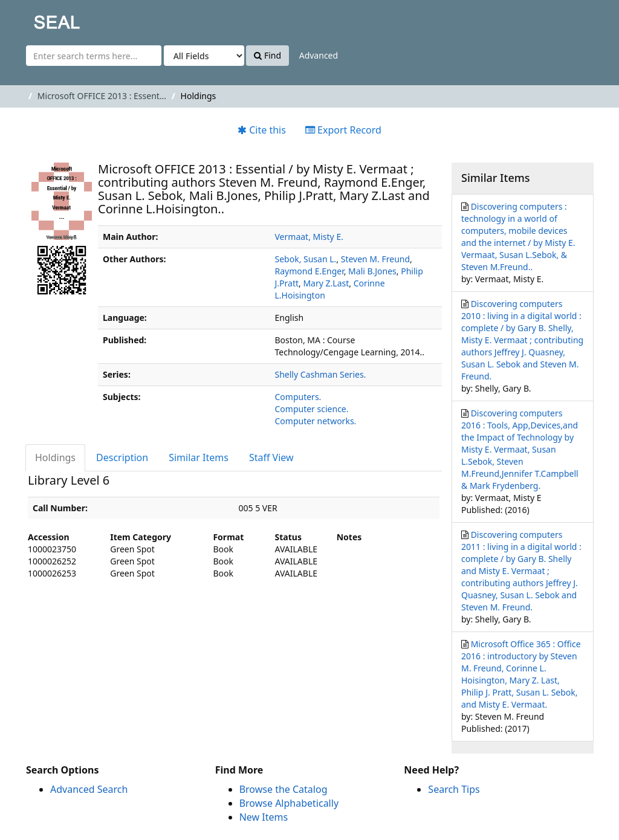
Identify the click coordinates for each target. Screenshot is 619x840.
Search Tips (454, 789)
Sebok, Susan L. (306, 259)
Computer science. (312, 409)
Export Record (343, 130)
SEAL (33, 18)
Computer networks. (316, 421)
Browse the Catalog (284, 789)
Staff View (271, 457)
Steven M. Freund (375, 259)
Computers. (298, 397)
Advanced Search (89, 789)
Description (122, 457)
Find (267, 55)
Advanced (319, 55)
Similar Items (199, 457)
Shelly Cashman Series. (321, 374)
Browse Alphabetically (289, 803)
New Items (264, 817)
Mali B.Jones (372, 271)
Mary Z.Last (326, 283)
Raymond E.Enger (309, 271)
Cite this (262, 130)
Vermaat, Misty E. (309, 237)
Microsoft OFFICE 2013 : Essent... (102, 96)
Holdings (55, 457)
